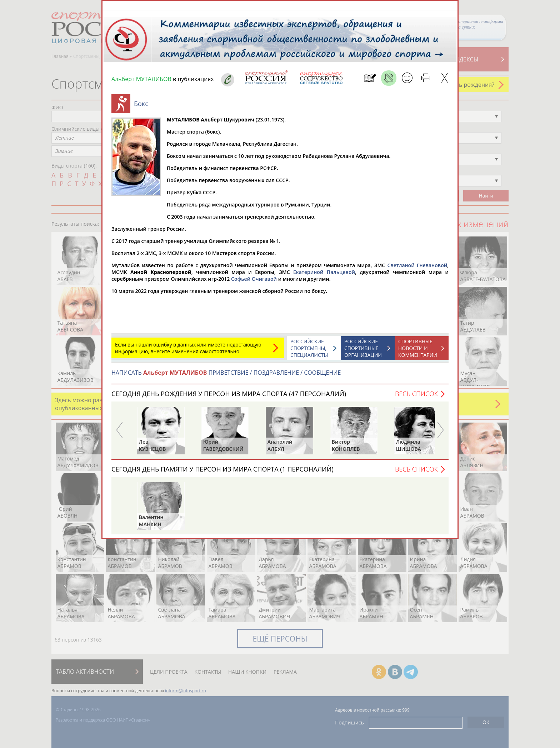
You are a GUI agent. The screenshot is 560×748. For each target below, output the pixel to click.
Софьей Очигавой (254, 282)
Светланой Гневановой (417, 269)
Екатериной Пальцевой (324, 276)
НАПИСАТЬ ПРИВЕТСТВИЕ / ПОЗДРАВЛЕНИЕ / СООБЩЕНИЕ (226, 376)
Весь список (416, 397)
